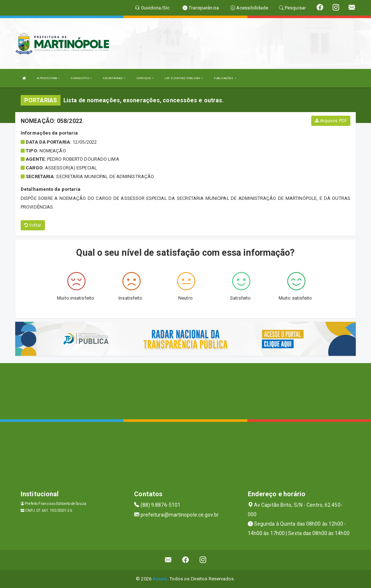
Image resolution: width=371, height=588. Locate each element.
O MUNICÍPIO (81, 78)
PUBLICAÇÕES (225, 78)
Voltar (33, 225)
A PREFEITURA (48, 78)
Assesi (160, 579)
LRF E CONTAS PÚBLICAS (184, 78)
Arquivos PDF (331, 121)
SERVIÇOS (145, 78)
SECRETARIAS (114, 78)
